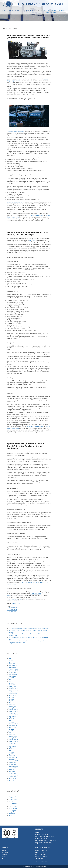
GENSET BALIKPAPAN (42, 861)
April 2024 (11, 703)
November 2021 (13, 741)
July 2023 (11, 718)
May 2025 (11, 681)
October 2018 (13, 777)
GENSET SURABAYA (41, 850)
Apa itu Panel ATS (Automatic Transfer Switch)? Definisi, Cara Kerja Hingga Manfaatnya (26, 446)
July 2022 (11, 729)
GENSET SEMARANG (41, 857)
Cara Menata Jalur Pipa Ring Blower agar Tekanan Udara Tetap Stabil (28, 629)
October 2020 (13, 764)
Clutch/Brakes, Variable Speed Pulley (46, 841)
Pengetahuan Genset (15, 812)
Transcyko (5, 859)
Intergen (5, 855)
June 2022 (11, 731)
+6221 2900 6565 (60, 10)
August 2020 (12, 768)
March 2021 (12, 756)
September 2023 (13, 715)
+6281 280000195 (51, 12)
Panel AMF (32, 240)
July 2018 (11, 780)
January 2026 (12, 667)
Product (20, 10)
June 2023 (11, 720)
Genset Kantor (13, 805)
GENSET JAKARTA (40, 853)
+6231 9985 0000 (48, 10)
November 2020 (13, 763)
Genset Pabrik (13, 807)
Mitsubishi (5, 853)
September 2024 (13, 694)
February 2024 (13, 706)
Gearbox (11, 798)
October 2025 (13, 673)
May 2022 (11, 733)
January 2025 (12, 687)
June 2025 (11, 680)
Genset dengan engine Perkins (16, 131)
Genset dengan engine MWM (35, 215)
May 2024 (11, 701)
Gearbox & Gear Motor (42, 834)
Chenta (4, 857)
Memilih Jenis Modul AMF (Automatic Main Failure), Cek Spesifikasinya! (28, 234)
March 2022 (12, 734)
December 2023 (13, 710)
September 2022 (13, 726)
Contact (30, 10)
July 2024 (11, 697)
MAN (27, 599)
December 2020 (13, 761)
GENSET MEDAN (40, 859)
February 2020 (13, 771)
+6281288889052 (12, 611)
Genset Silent (12, 810)
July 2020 (11, 770)
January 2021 (12, 759)
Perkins (9, 599)
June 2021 (11, 750)
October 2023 (13, 713)
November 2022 (13, 724)
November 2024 (13, 690)
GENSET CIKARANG (41, 855)
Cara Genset (12, 796)
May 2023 (11, 722)
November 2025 (13, 671)
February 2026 (13, 665)
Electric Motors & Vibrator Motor (45, 836)
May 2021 (11, 752)
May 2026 (11, 660)
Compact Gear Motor (41, 838)
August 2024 (12, 696)
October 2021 (13, 743)
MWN (21, 599)
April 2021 (11, 754)
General (11, 801)
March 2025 (12, 685)
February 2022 (13, 736)
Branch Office (16, 603)
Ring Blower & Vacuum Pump (44, 843)
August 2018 (12, 779)
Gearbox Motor (13, 800)
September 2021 (13, 745)
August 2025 (12, 676)
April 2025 (11, 683)
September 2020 (13, 766)
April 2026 (11, 662)
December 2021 (13, 740)
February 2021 (13, 757)
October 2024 (13, 692)
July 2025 (11, 678)
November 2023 (13, 711)
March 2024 (12, 704)
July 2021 (11, 748)
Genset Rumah (13, 808)
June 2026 (11, 658)
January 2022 (12, 738)
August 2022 (12, 727)
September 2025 (13, 674)
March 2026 (12, 664)
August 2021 (12, 747)
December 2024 (13, 688)
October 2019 (13, 773)
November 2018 (13, 775)
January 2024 (12, 708)
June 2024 (11, 699)
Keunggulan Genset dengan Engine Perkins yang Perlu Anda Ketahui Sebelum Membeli (28, 36)
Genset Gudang (13, 803)
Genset (37, 832)
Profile (12, 10)
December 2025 (13, 669)
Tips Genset (12, 814)
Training (11, 815)
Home (4, 10)
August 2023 (12, 717)
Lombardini (15, 599)
